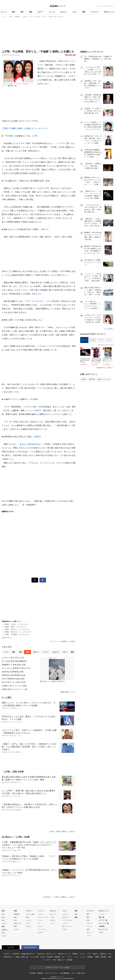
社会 (3, 914)
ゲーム (40, 920)
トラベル (65, 923)
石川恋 (6, 411)
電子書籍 (69, 960)
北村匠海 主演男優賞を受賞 (13, 672)
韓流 (15, 926)
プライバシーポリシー (52, 973)
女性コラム (66, 917)
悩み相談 (50, 957)
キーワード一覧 (104, 923)
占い (63, 957)
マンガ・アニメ (43, 917)
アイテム (82, 954)
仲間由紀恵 (50, 61)
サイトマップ (103, 929)
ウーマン (69, 957)
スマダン (65, 914)
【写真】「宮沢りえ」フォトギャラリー (17, 629)
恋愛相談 (57, 957)
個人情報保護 (65, 973)
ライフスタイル (67, 920)
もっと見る (109, 329)
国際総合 (5, 930)
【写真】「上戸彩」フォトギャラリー (16, 624)
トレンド (52, 12)
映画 (15, 917)
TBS (53, 147)
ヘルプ (101, 932)
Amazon (84, 379)
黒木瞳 (28, 320)
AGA (54, 960)
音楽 (15, 920)
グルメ (40, 926)
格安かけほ (25, 957)
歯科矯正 (104, 957)
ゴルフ (28, 923)
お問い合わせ (81, 973)
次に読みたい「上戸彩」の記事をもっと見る (59, 897)
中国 (3, 933)
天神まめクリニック (64, 954)
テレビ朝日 (52, 301)
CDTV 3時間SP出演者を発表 (13, 679)
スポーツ (41, 12)
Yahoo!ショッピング (104, 379)
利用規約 (40, 973)
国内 (14, 12)
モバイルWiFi (34, 957)
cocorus (43, 957)
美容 (110, 957)
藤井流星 (47, 411)
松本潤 (31, 388)
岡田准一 (15, 388)
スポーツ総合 (30, 914)
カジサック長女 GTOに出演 (13, 658)
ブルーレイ (84, 340)
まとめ (4, 923)
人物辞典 (101, 926)
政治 (3, 920)
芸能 (31, 12)
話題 (76, 917)
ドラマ (40, 65)
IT (39, 923)
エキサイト (111, 6)
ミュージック (101, 340)
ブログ (89, 954)
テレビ (109, 340)
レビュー (41, 914)
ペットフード (47, 960)
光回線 (17, 957)
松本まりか (37, 294)
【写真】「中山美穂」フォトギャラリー (17, 634)
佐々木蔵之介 (15, 422)
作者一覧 (101, 917)
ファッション (42, 929)
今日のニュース (109, 12)
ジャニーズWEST (34, 411)
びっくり (53, 914)
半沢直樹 (9, 136)
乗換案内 (90, 957)
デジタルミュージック (93, 340)
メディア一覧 (103, 920)
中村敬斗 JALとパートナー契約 (14, 686)
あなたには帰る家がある (30, 444)
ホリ (34, 301)
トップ (6, 652)
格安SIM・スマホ (106, 954)
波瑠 (47, 181)
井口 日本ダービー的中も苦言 (14, 682)
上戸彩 (35, 136)
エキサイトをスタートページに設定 (57, 967)
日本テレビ (61, 65)
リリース (102, 914)
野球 (27, 917)
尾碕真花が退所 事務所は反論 (14, 675)
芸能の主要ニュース (68, 692)
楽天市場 (92, 379)
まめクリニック (51, 954)
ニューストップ (101, 6)
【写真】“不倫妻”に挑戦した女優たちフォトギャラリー (25, 128)
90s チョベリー (67, 926)
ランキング (95, 12)
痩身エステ (61, 960)
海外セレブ (17, 923)
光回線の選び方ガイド (28, 954)
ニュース (4, 12)
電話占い (96, 954)
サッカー (29, 920)
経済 (3, 917)
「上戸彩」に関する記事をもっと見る (62, 831)
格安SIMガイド (9, 957)
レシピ (76, 957)
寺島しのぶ (38, 320)
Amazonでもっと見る (104, 368)
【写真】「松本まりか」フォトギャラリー (17, 632)
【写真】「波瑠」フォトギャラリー (15, 627)
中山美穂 (34, 399)
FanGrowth (41, 954)
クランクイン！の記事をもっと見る (63, 641)
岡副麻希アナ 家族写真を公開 (14, 665)
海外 (22, 12)
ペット (52, 923)
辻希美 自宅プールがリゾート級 (14, 689)
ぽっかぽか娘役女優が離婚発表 (14, 661)
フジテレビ (62, 143)
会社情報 (33, 973)
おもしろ (64, 12)
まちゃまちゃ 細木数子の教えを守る (16, 668)
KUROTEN (16, 954)
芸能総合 (17, 914)
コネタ (52, 917)
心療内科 (75, 954)
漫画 (84, 12)
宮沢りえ (45, 229)
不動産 (97, 957)
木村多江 (38, 437)
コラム (74, 12)
